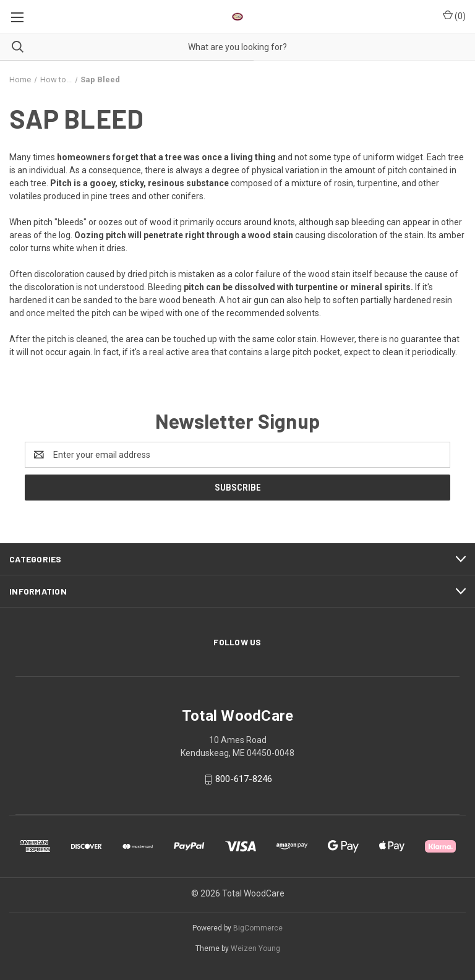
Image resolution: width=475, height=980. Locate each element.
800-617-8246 (244, 780)
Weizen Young (255, 948)
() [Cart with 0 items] (454, 15)
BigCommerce (258, 928)
